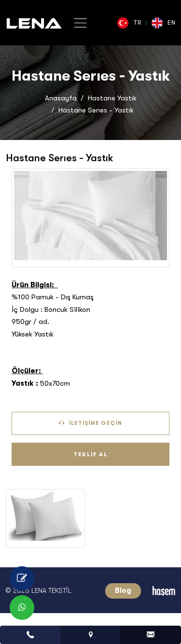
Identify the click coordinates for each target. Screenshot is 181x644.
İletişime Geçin (90, 423)
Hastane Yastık (112, 98)
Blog (123, 590)
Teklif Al (90, 454)
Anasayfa (61, 98)
